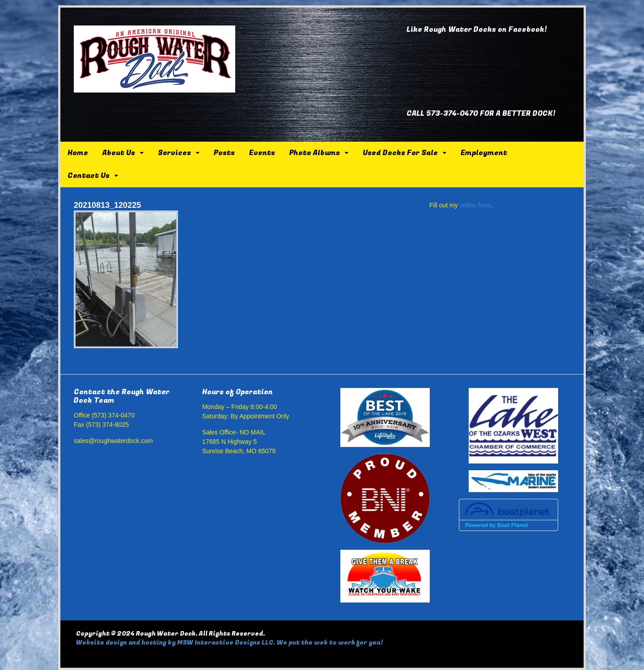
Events (262, 153)
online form (475, 205)
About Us (119, 153)
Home (78, 153)
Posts (224, 153)
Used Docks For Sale (400, 153)
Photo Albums (315, 153)
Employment (484, 153)
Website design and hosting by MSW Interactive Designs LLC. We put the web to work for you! (229, 643)
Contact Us (89, 176)
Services (174, 153)
